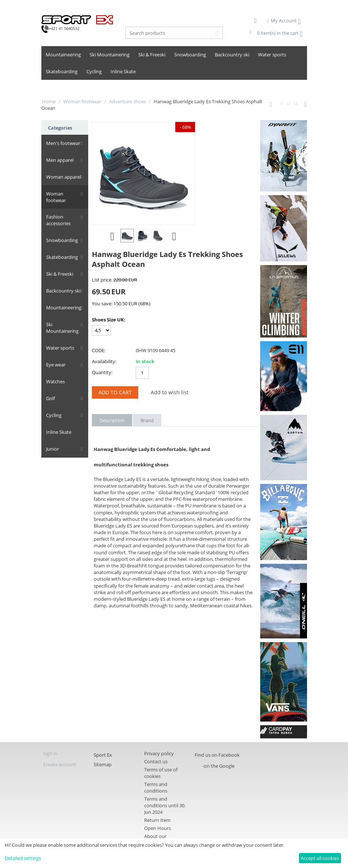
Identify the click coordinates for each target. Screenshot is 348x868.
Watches (55, 375)
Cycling (94, 71)
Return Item (157, 820)
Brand (147, 420)
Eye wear (55, 358)
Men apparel (59, 160)
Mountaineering (63, 55)
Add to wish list (170, 392)
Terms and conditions (156, 787)
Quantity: (102, 372)
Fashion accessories (58, 214)
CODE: (99, 350)
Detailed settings (23, 858)
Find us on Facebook (217, 755)
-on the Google (218, 766)
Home (49, 101)
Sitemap (103, 764)
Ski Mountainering (110, 55)
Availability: (104, 361)
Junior (52, 443)
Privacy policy (159, 753)
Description (112, 420)
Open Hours (158, 828)
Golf (50, 392)
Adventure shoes (128, 101)
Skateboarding (62, 71)
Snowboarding (190, 55)
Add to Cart (115, 392)
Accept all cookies (320, 858)
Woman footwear (82, 101)
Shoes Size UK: (109, 320)
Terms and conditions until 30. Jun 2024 (165, 805)
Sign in (50, 753)
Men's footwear (63, 143)
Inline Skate (123, 71)
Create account (60, 764)
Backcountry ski (232, 55)
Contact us (156, 761)
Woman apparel (63, 177)
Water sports (272, 55)
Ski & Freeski (152, 55)
